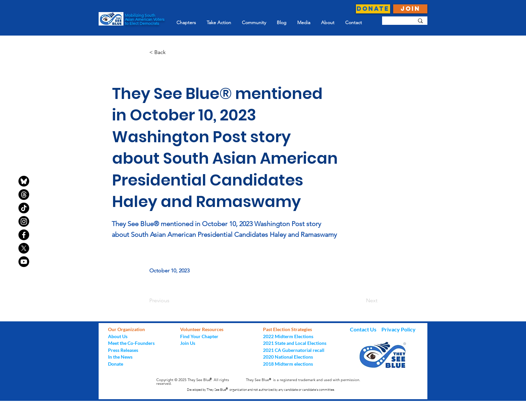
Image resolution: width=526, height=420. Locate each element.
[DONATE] (373, 9)
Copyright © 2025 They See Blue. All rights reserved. (193, 382)
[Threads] (24, 195)
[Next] (361, 301)
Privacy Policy (399, 329)
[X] (24, 248)
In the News (120, 357)
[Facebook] (24, 235)
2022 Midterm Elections (288, 336)
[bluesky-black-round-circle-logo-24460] (24, 181)
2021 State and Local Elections (295, 343)
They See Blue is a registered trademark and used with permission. (303, 380)
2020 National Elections (288, 357)
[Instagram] (24, 221)
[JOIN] (410, 9)
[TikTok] (24, 208)
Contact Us (364, 329)
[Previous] (171, 301)
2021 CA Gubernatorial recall (294, 350)
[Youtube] (24, 262)
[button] (171, 52)
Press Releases (123, 350)
